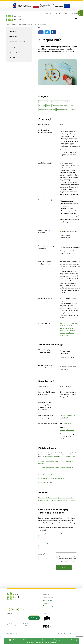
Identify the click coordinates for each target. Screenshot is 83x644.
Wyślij (64, 568)
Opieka (49, 106)
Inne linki (12, 57)
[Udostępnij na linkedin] (53, 32)
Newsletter (48, 13)
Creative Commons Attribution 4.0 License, (49, 455)
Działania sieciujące (65, 102)
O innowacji (13, 36)
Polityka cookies (47, 600)
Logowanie (74, 13)
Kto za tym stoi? (14, 47)
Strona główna (11, 24)
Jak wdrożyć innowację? (17, 42)
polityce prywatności (51, 642)
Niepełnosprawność (44, 102)
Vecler (70, 634)
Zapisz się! (34, 618)
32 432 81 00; (68, 423)
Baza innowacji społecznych (27, 24)
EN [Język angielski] (66, 13)
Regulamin (46, 603)
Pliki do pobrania (15, 52)
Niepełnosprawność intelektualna (61, 106)
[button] (80, 13)
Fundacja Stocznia (16, 634)
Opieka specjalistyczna (62, 110)
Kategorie (13, 31)
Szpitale (73, 106)
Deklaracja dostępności (49, 606)
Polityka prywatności (49, 598)
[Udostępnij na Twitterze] (47, 32)
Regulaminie (71, 456)
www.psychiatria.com (67, 430)
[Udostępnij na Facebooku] (41, 32)
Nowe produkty (54, 102)
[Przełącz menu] (76, 18)
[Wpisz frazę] (72, 18)
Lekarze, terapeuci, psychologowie (47, 110)
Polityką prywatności (69, 562)
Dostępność (42, 106)
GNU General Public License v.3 (50, 456)
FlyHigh (75, 634)
